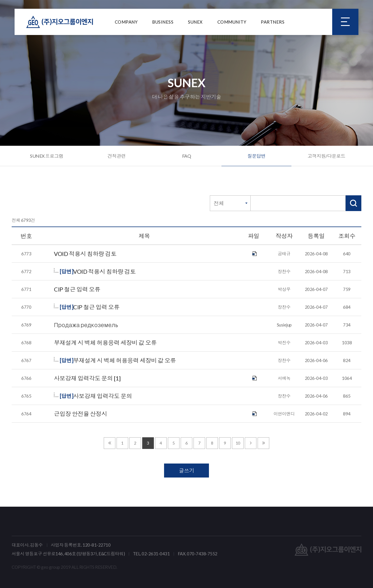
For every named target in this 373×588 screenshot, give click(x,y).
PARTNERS (273, 22)
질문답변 (256, 156)
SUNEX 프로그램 (47, 156)
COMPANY (126, 22)
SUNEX (195, 22)
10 (238, 443)
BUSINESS (163, 22)
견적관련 (117, 156)
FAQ (187, 156)
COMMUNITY (232, 22)
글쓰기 (187, 471)
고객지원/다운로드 (326, 156)
